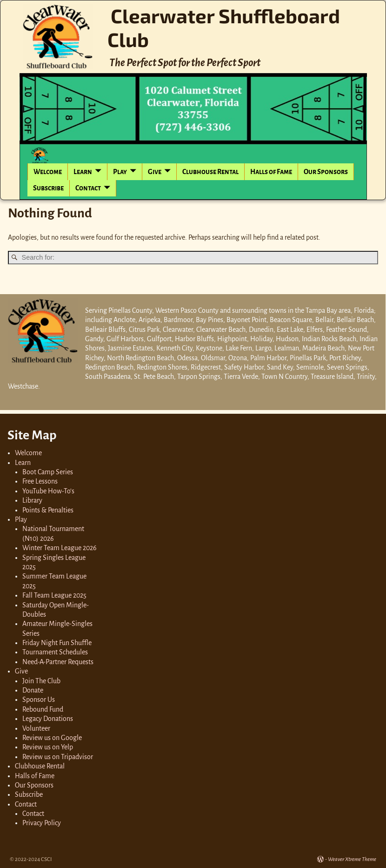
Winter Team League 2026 (60, 548)
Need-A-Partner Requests (58, 662)
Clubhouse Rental (210, 172)
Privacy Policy (42, 823)
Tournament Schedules (55, 652)
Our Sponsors (326, 172)
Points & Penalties (48, 510)
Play (120, 172)
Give (155, 172)
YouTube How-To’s (48, 491)
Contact (88, 188)
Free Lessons (40, 481)
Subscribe (48, 188)
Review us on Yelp (48, 747)
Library (32, 500)
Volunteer (36, 728)
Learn (83, 172)
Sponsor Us (39, 700)
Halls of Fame (271, 172)
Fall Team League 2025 (54, 595)
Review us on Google (52, 738)
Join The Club (41, 681)
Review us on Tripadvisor (58, 757)
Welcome (48, 172)
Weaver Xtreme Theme (352, 859)
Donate (33, 690)
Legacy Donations (48, 719)
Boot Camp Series (48, 472)
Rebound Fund (43, 709)
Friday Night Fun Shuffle (57, 643)
